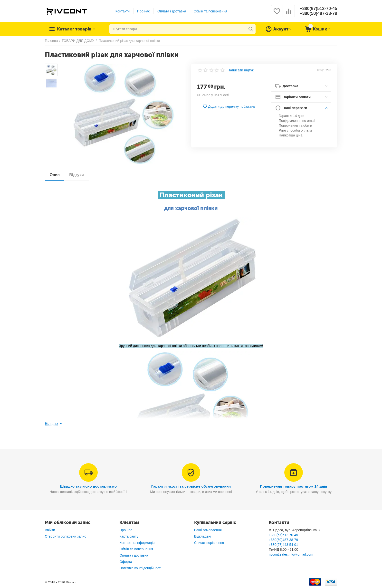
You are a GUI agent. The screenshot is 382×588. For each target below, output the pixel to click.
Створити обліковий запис (65, 536)
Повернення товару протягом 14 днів (294, 486)
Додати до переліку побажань (229, 106)
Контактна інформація (137, 543)
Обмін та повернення (210, 11)
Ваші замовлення (208, 530)
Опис (55, 175)
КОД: (320, 70)
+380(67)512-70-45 (318, 9)
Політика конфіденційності (140, 568)
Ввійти (50, 530)
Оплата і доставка (172, 11)
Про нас (143, 11)
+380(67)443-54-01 (283, 545)
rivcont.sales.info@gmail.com (291, 554)
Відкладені (203, 536)
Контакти (122, 11)
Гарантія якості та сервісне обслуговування (191, 486)
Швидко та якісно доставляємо (88, 486)
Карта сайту (129, 536)
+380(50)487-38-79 (318, 14)
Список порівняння (209, 543)
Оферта (126, 562)
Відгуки (77, 175)
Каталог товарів (75, 29)
